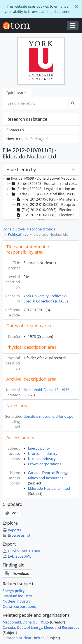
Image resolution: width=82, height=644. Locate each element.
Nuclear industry (42, 459)
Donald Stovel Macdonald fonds (29, 229)
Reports (12, 530)
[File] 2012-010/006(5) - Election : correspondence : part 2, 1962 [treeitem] (48, 210)
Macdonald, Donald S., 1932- (47, 390)
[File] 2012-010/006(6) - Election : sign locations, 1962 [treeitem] (48, 215)
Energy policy (39, 448)
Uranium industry (43, 453)
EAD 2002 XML (17, 556)
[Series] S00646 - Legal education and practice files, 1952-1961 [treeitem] (45, 189)
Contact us (15, 130)
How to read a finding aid (27, 139)
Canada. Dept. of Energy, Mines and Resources (41, 627)
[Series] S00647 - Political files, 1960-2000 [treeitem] (45, 194)
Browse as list (17, 535)
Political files (18, 234)
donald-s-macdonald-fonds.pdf (49, 416)
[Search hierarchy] (37, 103)
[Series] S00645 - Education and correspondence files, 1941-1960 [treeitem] (45, 184)
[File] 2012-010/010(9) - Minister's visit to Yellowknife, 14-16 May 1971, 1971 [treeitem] (48, 199)
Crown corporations (45, 464)
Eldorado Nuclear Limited (49, 488)
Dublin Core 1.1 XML (22, 551)
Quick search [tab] (17, 93)
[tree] (41, 197)
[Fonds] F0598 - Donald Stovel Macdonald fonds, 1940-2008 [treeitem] (42, 178)
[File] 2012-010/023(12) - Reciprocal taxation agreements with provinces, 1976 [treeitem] (48, 204)
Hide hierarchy (21, 169)
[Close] (77, 6)
